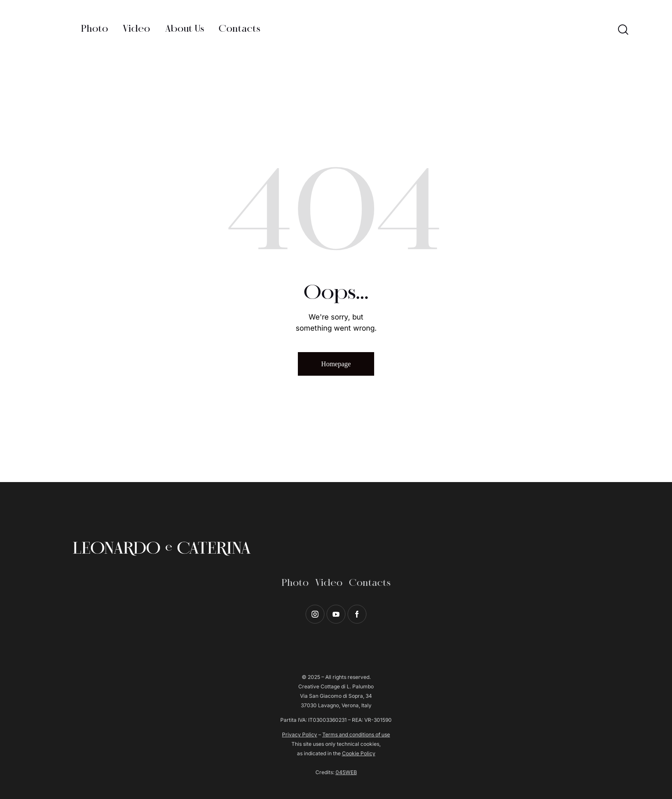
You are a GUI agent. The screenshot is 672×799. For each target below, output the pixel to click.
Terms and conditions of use (356, 734)
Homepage (336, 364)
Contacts (370, 583)
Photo (295, 583)
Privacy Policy (300, 734)
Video (329, 583)
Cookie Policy (359, 753)
